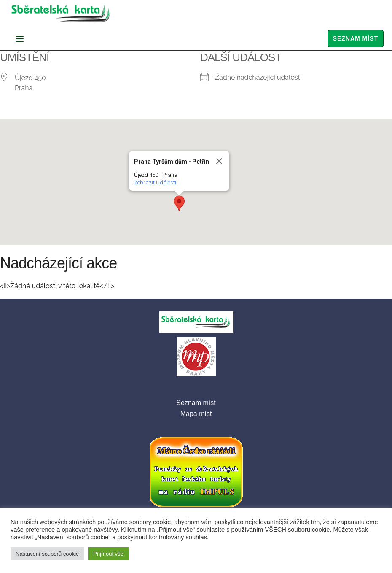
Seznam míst (356, 38)
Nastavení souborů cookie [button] (47, 554)
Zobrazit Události (155, 182)
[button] (179, 203)
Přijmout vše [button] (108, 554)
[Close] (219, 161)
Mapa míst (196, 414)
